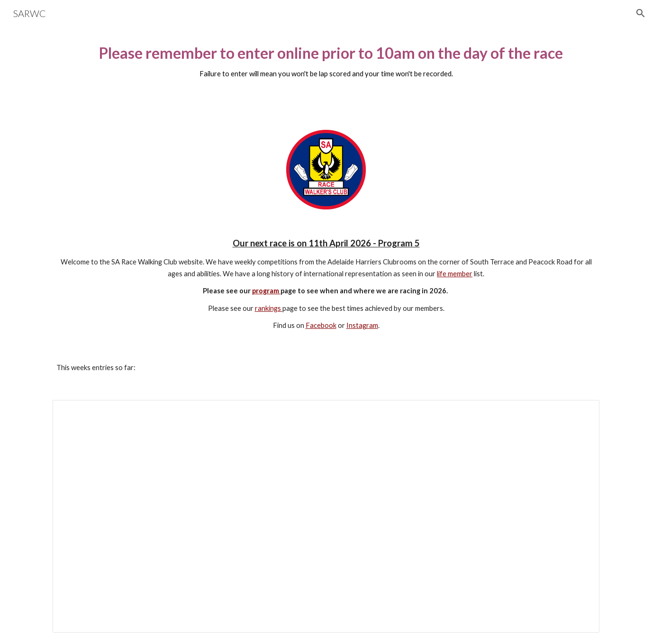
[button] (641, 13)
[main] (326, 66)
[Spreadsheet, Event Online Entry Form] (326, 516)
